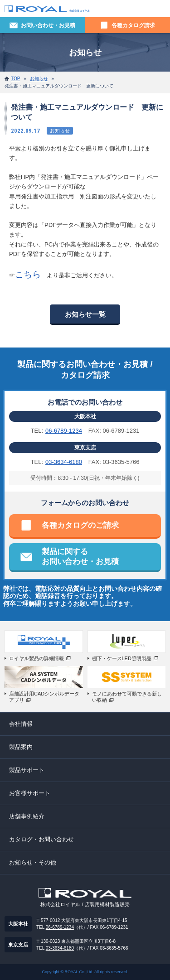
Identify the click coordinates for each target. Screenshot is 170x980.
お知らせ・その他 (33, 862)
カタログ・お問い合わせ (41, 839)
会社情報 (21, 724)
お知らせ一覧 (85, 314)
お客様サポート (30, 793)
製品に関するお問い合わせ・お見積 (80, 557)
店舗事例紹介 (27, 816)
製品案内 (21, 747)
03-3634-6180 (64, 462)
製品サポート (27, 770)
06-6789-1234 (64, 431)
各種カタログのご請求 (80, 525)
